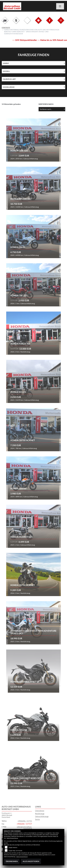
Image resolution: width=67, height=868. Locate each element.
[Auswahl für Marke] (33, 63)
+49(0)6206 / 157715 (25, 821)
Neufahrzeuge (40, 814)
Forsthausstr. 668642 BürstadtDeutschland (7, 815)
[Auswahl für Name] (33, 71)
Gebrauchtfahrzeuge (42, 816)
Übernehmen (12, 861)
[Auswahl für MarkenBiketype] (33, 87)
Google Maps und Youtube (15, 851)
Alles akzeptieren (31, 861)
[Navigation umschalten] (60, 6)
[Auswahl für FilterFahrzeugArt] (33, 79)
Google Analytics (13, 847)
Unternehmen (40, 811)
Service (37, 819)
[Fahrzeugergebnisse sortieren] (52, 109)
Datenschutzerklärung (12, 838)
